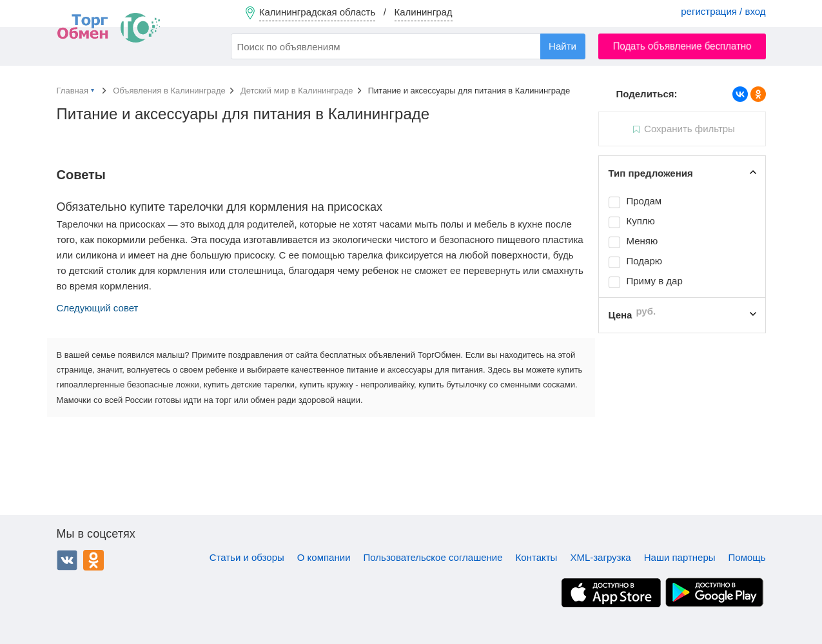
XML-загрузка (600, 557)
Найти (563, 46)
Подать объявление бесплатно (682, 46)
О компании (324, 557)
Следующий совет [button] (98, 308)
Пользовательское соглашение (433, 557)
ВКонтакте (67, 560)
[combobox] (408, 46)
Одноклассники (93, 560)
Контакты (537, 557)
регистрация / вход (723, 11)
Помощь (747, 557)
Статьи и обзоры (247, 557)
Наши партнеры (680, 557)
